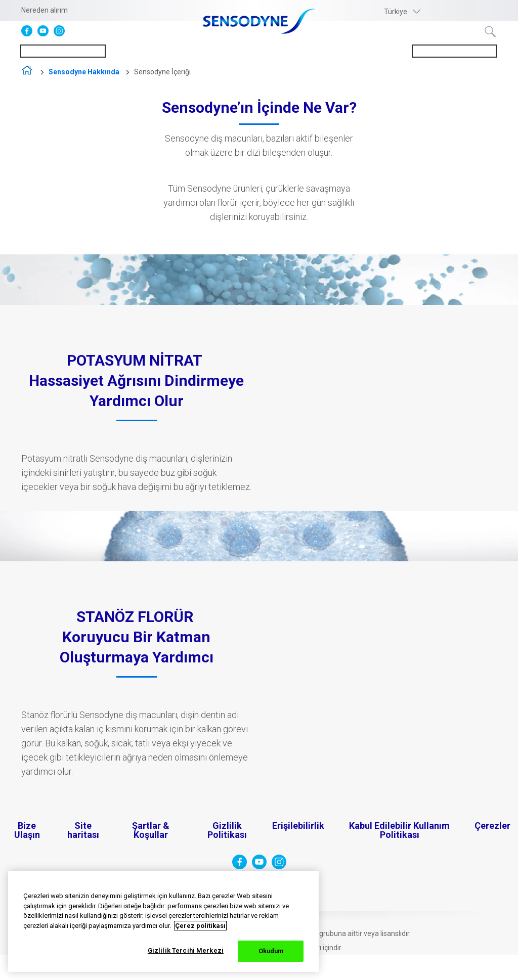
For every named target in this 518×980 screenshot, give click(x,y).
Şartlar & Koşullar (151, 830)
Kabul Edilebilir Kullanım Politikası (399, 830)
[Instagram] (62, 34)
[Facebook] (29, 34)
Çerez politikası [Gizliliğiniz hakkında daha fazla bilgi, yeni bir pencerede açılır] (200, 926)
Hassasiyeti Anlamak (63, 51)
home (28, 73)
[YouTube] (46, 34)
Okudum (271, 951)
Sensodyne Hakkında (454, 51)
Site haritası (83, 830)
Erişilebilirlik (298, 826)
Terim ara (491, 32)
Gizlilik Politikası (227, 830)
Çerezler (492, 826)
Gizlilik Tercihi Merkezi (186, 950)
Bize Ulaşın (27, 830)
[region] (163, 921)
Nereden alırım (45, 10)
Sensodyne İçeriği (162, 72)
